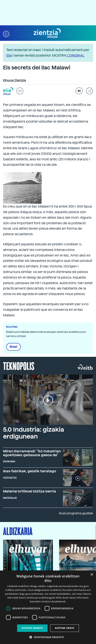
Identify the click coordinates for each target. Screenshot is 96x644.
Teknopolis (19, 366)
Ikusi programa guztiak (76, 513)
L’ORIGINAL (76, 55)
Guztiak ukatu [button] (65, 628)
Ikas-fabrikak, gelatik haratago (30, 471)
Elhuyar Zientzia (15, 80)
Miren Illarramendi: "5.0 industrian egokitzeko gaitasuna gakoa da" (32, 453)
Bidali (13, 347)
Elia (9, 55)
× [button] (92, 575)
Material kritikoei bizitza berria (30, 491)
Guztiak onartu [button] (32, 628)
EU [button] (20, 91)
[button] (6, 33)
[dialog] (48, 607)
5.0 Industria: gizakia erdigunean (34, 433)
